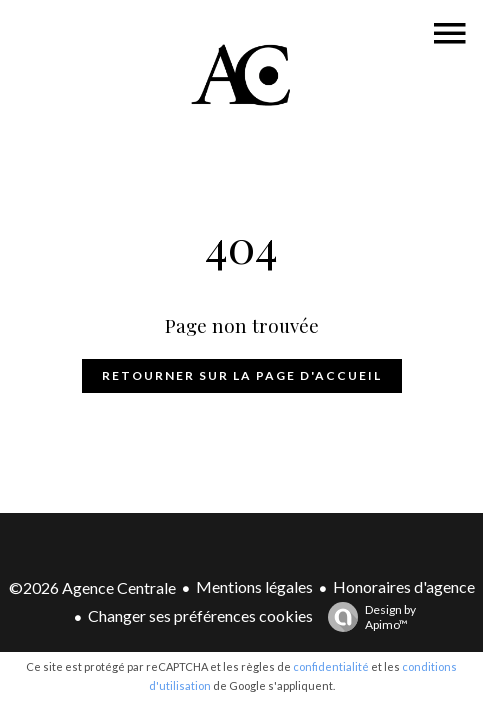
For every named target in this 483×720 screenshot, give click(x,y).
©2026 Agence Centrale (92, 587)
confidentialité (331, 666)
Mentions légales (254, 586)
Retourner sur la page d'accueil (242, 375)
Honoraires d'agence (404, 586)
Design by (367, 617)
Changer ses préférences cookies (200, 615)
